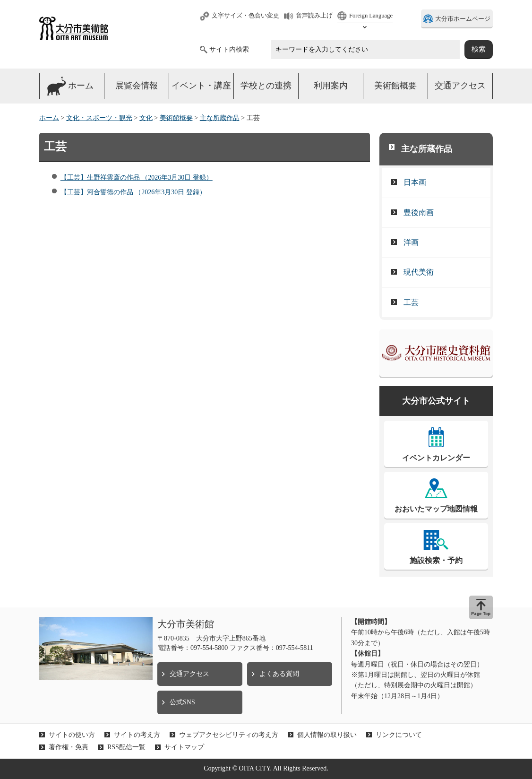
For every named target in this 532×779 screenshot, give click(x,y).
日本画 (415, 182)
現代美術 (419, 272)
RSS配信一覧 (126, 747)
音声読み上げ (314, 16)
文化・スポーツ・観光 (99, 118)
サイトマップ (184, 747)
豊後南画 (419, 212)
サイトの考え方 (137, 735)
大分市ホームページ (463, 19)
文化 (146, 118)
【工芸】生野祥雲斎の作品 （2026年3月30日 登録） (137, 177)
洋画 (411, 242)
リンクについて (399, 735)
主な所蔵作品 (220, 118)
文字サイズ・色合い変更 (245, 16)
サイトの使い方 (72, 735)
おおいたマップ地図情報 (436, 509)
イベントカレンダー (436, 458)
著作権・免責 (69, 747)
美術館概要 (176, 118)
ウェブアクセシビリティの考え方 (229, 735)
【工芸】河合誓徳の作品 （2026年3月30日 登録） (133, 192)
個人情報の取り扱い (327, 735)
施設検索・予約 (436, 560)
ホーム (49, 118)
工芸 (411, 302)
